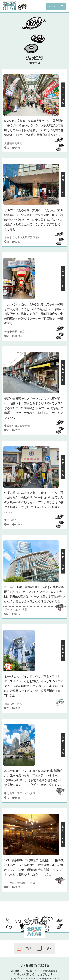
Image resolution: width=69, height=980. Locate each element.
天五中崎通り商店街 (16, 332)
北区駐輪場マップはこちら (35, 965)
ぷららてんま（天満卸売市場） (22, 237)
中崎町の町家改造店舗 (17, 426)
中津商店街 (11, 520)
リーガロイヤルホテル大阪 (20, 883)
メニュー (53, 6)
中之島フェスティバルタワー (21, 793)
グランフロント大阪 (16, 610)
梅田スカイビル (13, 704)
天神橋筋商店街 (13, 143)
